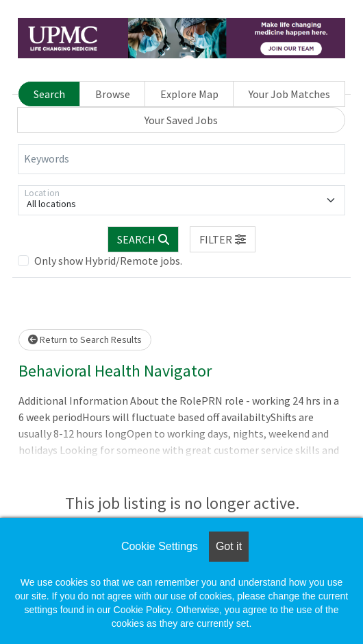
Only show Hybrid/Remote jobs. (108, 261)
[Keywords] (181, 159)
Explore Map (189, 94)
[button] (223, 239)
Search (49, 94)
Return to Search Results (85, 339)
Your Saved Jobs (181, 120)
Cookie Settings (160, 546)
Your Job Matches (289, 94)
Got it (229, 546)
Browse (113, 94)
